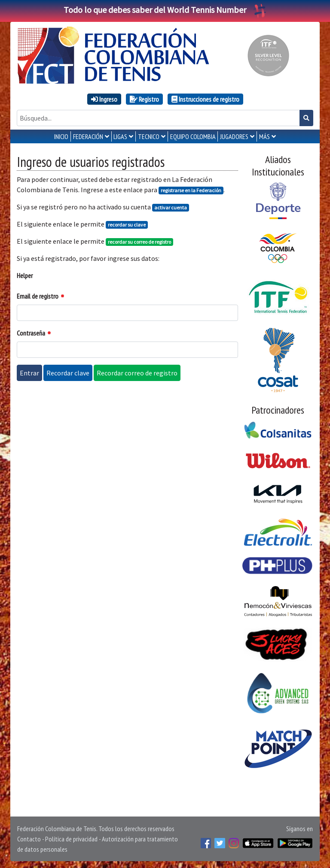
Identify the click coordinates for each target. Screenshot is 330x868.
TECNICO (149, 136)
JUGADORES (234, 136)
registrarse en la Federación (191, 190)
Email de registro (38, 296)
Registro (144, 99)
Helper (25, 275)
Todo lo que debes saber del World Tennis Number (165, 10)
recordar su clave (127, 225)
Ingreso (104, 99)
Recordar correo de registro (137, 373)
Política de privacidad (71, 839)
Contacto (29, 839)
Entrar (29, 373)
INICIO (61, 136)
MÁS (264, 136)
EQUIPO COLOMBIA (193, 136)
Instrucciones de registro (205, 99)
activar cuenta (171, 207)
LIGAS (120, 136)
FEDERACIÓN (88, 136)
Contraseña (31, 333)
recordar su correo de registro (139, 242)
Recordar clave (68, 373)
